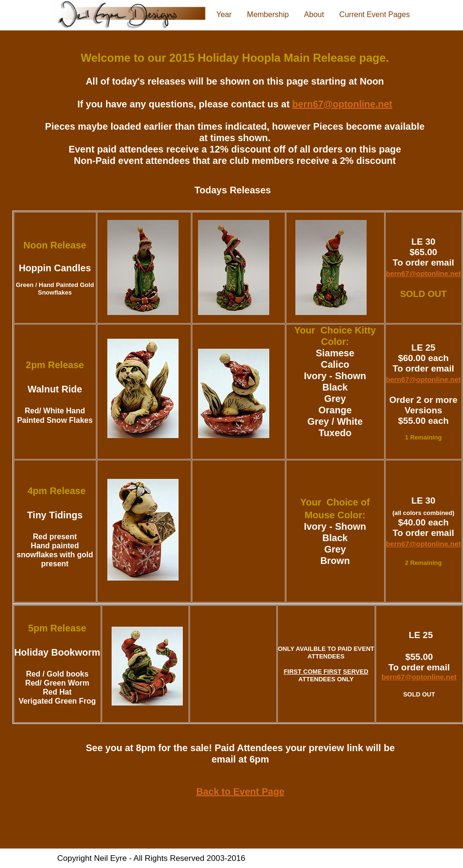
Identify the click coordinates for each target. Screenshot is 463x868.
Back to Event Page (240, 792)
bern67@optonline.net (424, 273)
